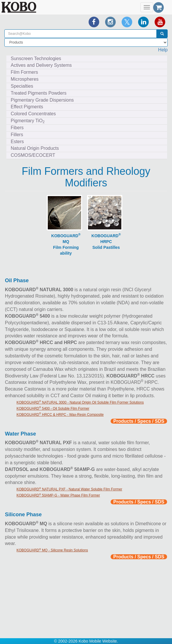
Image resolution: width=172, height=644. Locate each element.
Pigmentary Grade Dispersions (42, 100)
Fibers (17, 128)
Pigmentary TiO (28, 121)
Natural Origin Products (35, 148)
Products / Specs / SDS (139, 421)
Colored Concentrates (33, 114)
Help (163, 50)
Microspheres (25, 79)
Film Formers (24, 72)
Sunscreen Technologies (36, 59)
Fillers (17, 135)
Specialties (22, 86)
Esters (17, 142)
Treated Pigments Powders (39, 93)
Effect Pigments (27, 107)
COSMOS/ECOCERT (33, 155)
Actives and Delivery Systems (41, 65)
